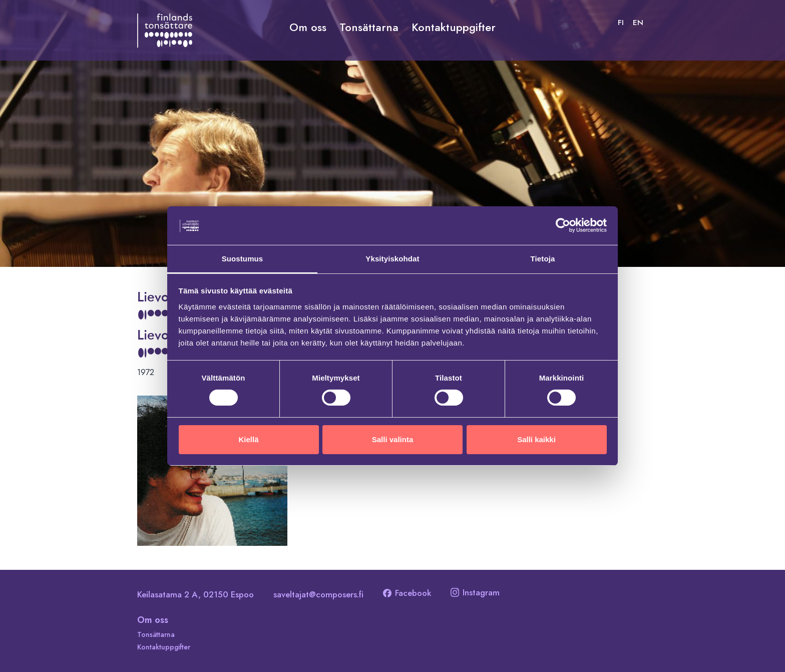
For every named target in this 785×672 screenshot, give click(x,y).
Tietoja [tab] (543, 258)
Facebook (407, 593)
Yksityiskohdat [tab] (392, 258)
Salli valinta (393, 439)
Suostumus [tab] (243, 258)
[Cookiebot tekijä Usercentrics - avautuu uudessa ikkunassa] (563, 225)
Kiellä (248, 439)
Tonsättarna (369, 27)
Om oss (308, 27)
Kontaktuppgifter (454, 27)
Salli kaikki (536, 439)
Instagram (475, 592)
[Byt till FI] (621, 23)
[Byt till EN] (638, 23)
